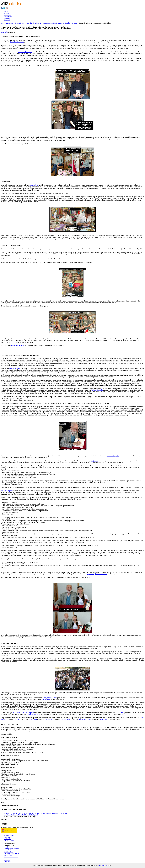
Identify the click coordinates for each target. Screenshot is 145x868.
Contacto (7, 860)
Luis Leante (119, 713)
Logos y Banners (9, 841)
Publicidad (8, 837)
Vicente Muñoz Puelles (25, 52)
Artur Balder (17, 719)
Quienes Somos (9, 836)
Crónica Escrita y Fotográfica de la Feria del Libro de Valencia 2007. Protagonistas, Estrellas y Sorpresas (46, 23)
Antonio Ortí (33, 719)
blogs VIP (7, 20)
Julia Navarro (16, 713)
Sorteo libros (8, 855)
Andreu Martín (46, 699)
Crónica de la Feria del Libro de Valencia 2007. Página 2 (21, 815)
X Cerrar (109, 865)
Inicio (2, 23)
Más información (103, 865)
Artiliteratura (10, 23)
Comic (6, 847)
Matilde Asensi (104, 719)
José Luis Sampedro (17, 346)
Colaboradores (9, 852)
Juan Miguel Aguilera (85, 719)
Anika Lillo (4, 32)
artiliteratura (8, 17)
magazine (7, 18)
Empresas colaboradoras (12, 853)
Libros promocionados (11, 857)
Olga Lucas (95, 461)
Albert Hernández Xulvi (17, 42)
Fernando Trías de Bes (34, 714)
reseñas (7, 12)
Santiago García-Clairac (50, 698)
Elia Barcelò (49, 719)
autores (7, 13)
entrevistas (8, 15)
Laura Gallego (34, 185)
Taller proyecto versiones (12, 849)
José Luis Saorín (65, 719)
